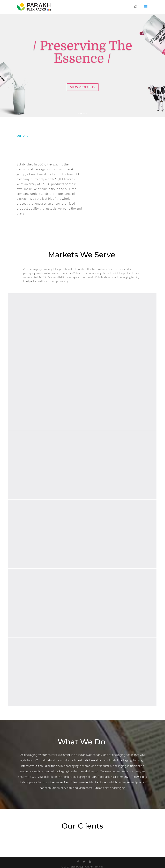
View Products (83, 87)
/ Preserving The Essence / (82, 52)
